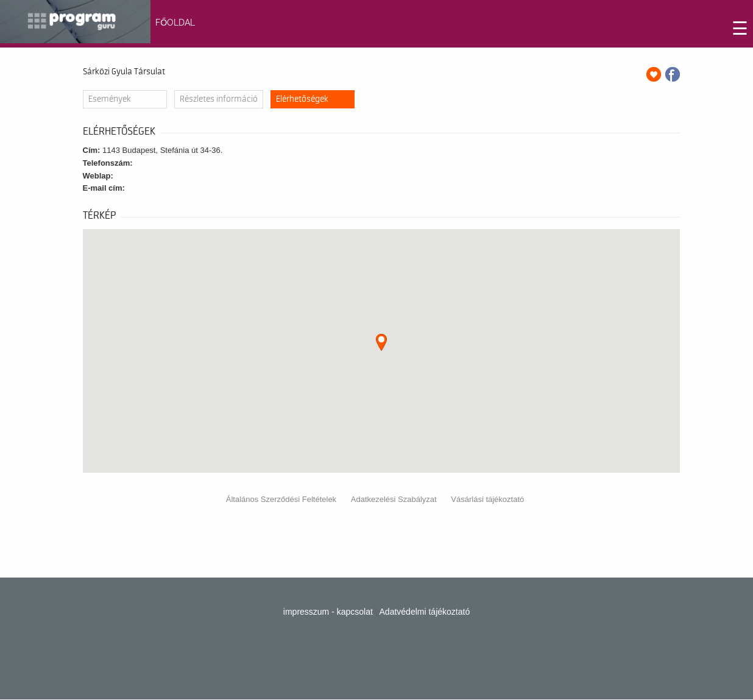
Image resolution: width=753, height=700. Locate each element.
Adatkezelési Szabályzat (394, 499)
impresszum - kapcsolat (328, 612)
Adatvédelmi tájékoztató (425, 612)
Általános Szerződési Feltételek (281, 499)
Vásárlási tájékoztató (487, 499)
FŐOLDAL (175, 23)
